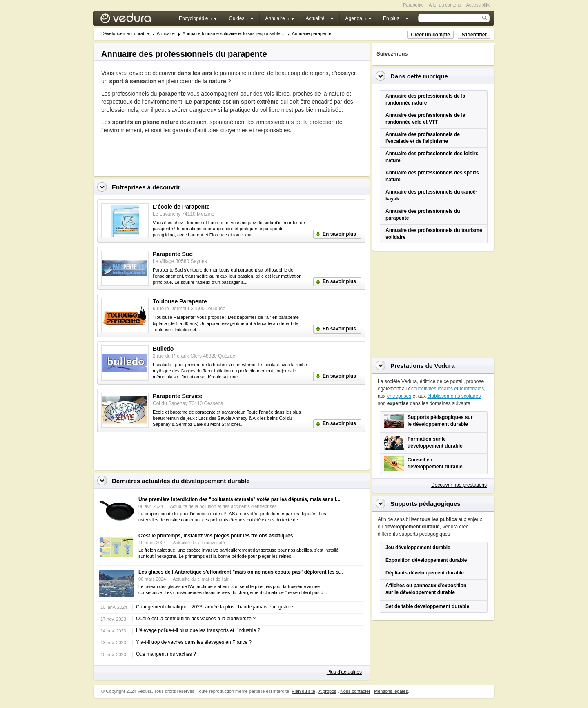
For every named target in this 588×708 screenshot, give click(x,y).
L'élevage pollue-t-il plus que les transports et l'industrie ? (198, 630)
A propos (327, 691)
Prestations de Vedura (423, 366)
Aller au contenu (445, 5)
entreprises (399, 396)
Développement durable (125, 34)
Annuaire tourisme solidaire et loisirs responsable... (233, 34)
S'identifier (474, 35)
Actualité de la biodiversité (199, 543)
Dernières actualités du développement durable (181, 481)
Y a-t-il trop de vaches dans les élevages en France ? (194, 642)
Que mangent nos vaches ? (166, 654)
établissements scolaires (454, 396)
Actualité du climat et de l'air (201, 579)
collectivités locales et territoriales (448, 389)
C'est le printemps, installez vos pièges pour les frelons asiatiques (216, 536)
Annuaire (166, 34)
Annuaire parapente (312, 34)
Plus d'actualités (344, 672)
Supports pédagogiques (425, 504)
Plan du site (303, 691)
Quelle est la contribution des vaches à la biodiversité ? (196, 619)
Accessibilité (478, 5)
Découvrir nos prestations (459, 485)
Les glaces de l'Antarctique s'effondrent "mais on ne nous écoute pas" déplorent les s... (241, 572)
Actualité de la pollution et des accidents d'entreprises (223, 506)
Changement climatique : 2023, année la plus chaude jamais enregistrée (215, 607)
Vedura (135, 20)
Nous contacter (355, 691)
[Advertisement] (197, 153)
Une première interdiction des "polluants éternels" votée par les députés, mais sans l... (239, 499)
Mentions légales (391, 691)
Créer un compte (430, 35)
